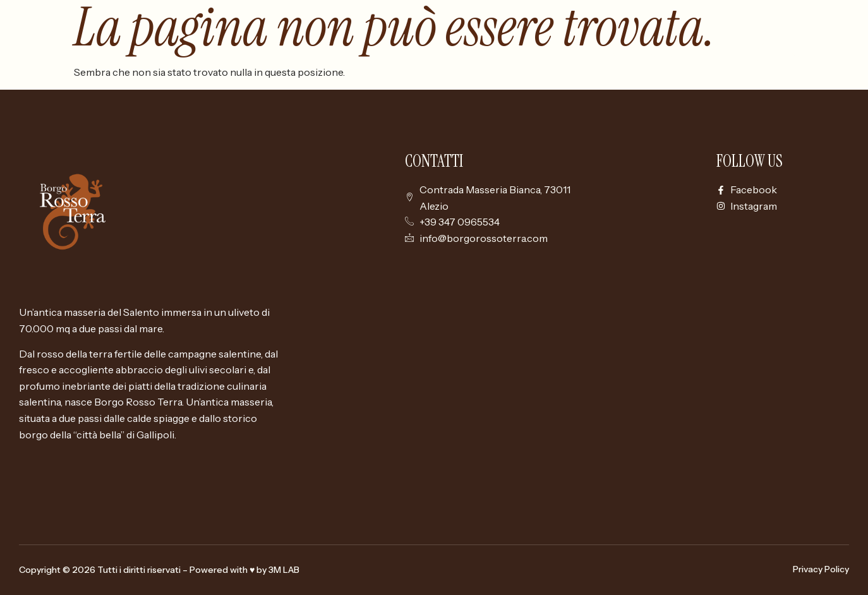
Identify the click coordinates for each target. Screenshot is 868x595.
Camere (715, 54)
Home (612, 54)
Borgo (661, 54)
